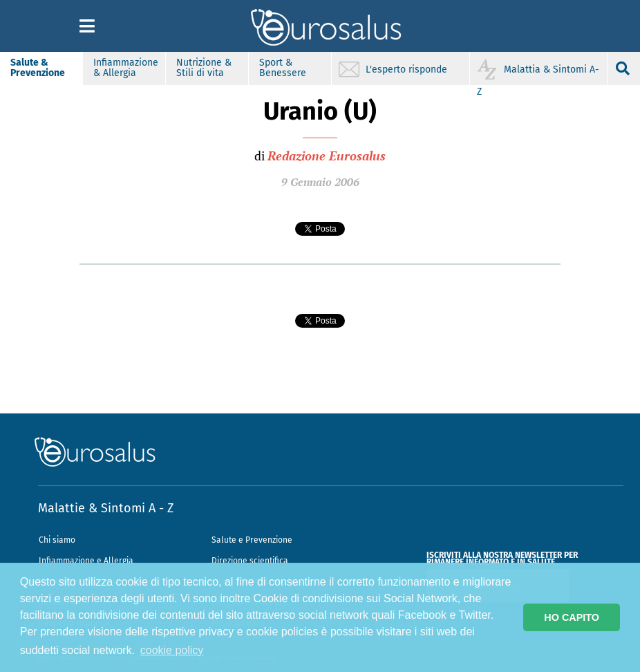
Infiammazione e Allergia (86, 561)
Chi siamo (57, 540)
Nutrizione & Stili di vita (204, 68)
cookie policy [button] (172, 650)
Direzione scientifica (250, 561)
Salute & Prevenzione (38, 68)
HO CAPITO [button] (572, 617)
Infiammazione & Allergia (126, 68)
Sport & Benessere (283, 68)
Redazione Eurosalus (327, 156)
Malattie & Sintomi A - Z (106, 508)
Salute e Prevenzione (252, 540)
